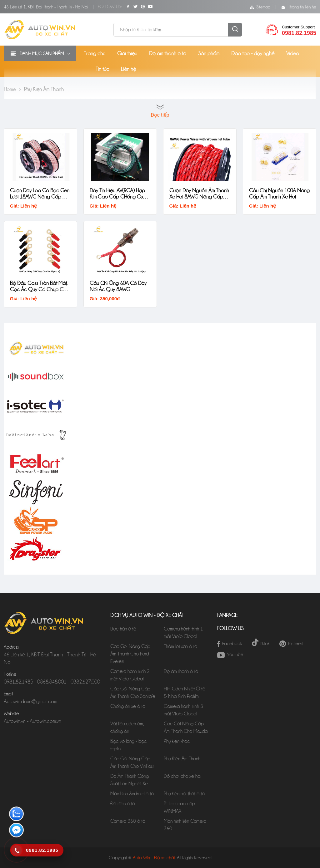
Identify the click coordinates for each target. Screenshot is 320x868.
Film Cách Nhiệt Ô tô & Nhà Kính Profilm (185, 692)
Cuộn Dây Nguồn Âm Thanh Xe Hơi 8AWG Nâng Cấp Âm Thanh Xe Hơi (200, 193)
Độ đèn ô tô (123, 804)
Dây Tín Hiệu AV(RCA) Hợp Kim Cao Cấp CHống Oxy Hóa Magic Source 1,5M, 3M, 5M (118, 193)
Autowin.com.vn (45, 721)
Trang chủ (95, 53)
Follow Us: (110, 7)
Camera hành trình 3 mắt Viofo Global (183, 710)
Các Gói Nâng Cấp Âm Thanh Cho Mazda (186, 727)
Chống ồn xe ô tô (128, 706)
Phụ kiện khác (177, 741)
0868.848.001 (52, 682)
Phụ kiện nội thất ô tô (184, 794)
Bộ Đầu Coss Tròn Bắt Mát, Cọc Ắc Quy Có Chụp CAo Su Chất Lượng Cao (40, 286)
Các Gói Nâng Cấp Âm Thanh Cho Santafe (133, 692)
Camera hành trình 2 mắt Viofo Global (130, 675)
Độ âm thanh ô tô (168, 53)
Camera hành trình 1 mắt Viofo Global (183, 633)
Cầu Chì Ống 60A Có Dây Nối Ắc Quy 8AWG (118, 286)
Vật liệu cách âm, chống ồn (127, 727)
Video (293, 53)
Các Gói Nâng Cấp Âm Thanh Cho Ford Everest (130, 654)
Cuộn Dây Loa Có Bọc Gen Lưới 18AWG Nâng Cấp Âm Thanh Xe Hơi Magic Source (40, 193)
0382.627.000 (85, 682)
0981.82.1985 (18, 682)
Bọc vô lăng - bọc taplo (128, 745)
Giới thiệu (127, 53)
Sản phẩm (209, 53)
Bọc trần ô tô (123, 629)
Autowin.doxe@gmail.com (30, 701)
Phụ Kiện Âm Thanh (182, 759)
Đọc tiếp (160, 115)
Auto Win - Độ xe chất (154, 858)
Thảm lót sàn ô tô (180, 646)
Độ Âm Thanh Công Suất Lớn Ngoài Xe (130, 780)
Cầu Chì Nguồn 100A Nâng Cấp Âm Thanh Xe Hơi (276, 193)
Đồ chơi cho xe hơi (182, 776)
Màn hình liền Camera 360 (185, 825)
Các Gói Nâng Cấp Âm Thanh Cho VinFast (132, 762)
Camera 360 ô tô (128, 821)
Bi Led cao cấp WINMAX (179, 807)
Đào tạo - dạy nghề (253, 53)
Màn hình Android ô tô (132, 794)
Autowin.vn (15, 721)
